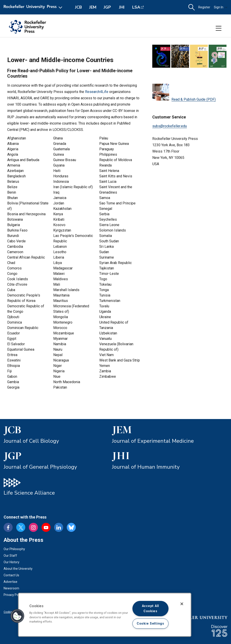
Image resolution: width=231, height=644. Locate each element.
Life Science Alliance (29, 493)
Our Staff (10, 556)
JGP (107, 7)
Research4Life (97, 92)
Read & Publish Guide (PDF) (184, 93)
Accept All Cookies (150, 609)
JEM (93, 7)
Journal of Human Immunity (146, 467)
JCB (78, 7)
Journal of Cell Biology (31, 441)
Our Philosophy (14, 549)
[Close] (182, 604)
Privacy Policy (13, 595)
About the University (18, 569)
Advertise (10, 582)
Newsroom (11, 588)
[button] (192, 7)
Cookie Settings (150, 624)
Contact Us (11, 575)
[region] (105, 615)
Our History (12, 562)
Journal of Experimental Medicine (153, 441)
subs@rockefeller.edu (170, 126)
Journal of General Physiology (40, 467)
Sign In (221, 7)
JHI (122, 7)
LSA (136, 7)
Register (204, 7)
